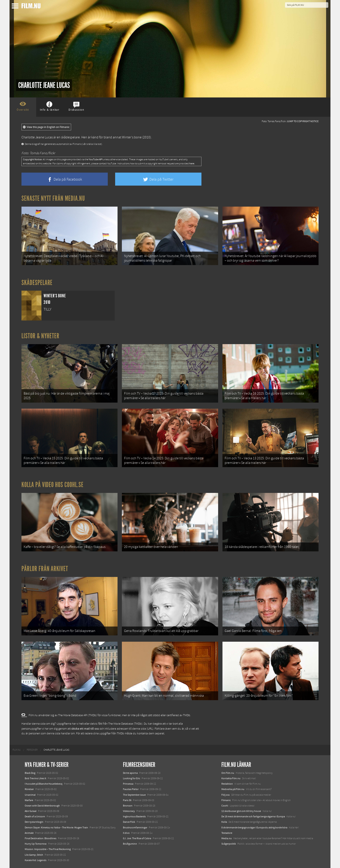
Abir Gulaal (31, 811)
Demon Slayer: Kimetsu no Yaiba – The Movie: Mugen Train (56, 828)
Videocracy (129, 811)
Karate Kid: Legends (36, 860)
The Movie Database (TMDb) (125, 724)
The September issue (134, 795)
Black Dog (30, 773)
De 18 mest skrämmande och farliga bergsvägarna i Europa (253, 816)
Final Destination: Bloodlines (41, 838)
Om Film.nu (228, 773)
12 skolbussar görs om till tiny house (241, 811)
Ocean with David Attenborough (42, 806)
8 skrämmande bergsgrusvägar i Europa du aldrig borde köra (254, 828)
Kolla (224, 822)
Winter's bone (132, 137)
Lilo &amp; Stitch (34, 855)
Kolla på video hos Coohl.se (52, 485)
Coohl (225, 806)
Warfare (29, 800)
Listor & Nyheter (40, 336)
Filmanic (226, 800)
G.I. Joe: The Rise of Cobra (137, 838)
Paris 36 (127, 800)
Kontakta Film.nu (231, 778)
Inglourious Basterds (134, 816)
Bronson (128, 806)
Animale (29, 833)
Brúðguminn (130, 844)
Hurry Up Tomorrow (36, 844)
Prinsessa (128, 784)
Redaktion (227, 784)
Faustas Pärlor (131, 789)
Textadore (227, 833)
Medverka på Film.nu (233, 789)
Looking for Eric (132, 778)
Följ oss (226, 795)
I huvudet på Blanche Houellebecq (44, 784)
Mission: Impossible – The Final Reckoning (48, 849)
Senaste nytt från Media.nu (53, 198)
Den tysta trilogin (34, 822)
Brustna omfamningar (135, 828)
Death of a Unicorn (35, 816)
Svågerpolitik (229, 844)
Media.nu (227, 838)
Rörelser (29, 789)
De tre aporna (130, 773)
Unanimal (30, 795)
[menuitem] (17, 750)
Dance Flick (129, 822)
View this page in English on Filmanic (46, 127)
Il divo (126, 833)
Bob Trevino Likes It (35, 778)
